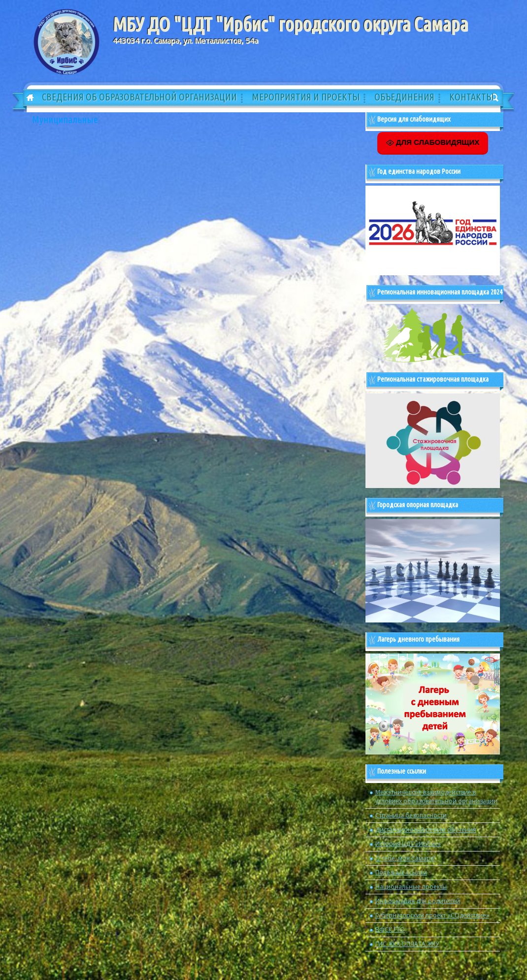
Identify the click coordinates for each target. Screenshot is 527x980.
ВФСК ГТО (390, 930)
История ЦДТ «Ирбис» (408, 844)
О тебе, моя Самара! (405, 858)
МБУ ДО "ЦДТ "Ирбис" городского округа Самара (290, 24)
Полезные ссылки (401, 872)
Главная (27, 98)
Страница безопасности (411, 815)
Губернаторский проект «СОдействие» (432, 915)
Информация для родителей (418, 901)
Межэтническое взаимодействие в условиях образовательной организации (436, 797)
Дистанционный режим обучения (426, 830)
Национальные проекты (411, 887)
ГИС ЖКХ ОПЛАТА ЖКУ (407, 944)
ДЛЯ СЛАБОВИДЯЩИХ (433, 142)
